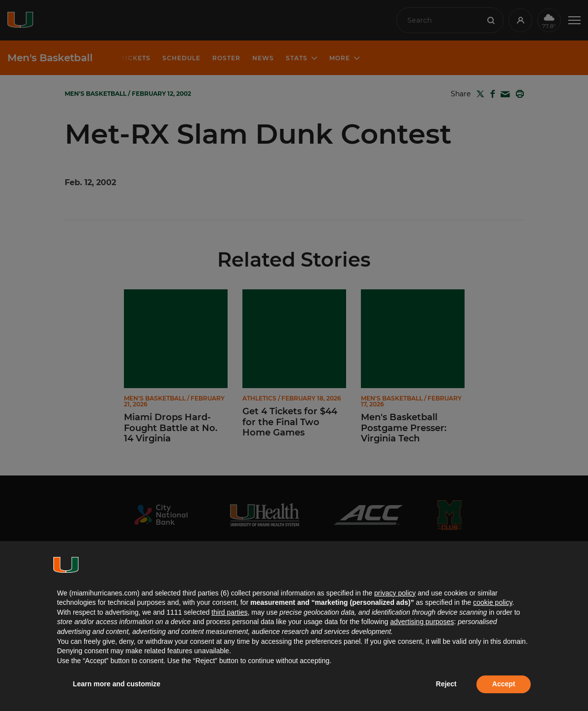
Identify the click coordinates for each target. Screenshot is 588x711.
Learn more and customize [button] (117, 684)
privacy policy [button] (395, 593)
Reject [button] (446, 684)
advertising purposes (422, 622)
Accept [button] (504, 684)
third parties (229, 612)
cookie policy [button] (492, 602)
